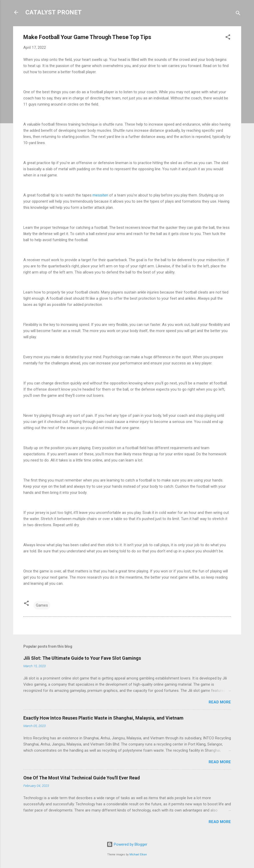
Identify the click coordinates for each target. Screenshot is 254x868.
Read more (220, 702)
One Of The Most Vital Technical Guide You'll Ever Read (82, 778)
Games (42, 605)
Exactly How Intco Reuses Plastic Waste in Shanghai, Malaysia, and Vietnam (103, 718)
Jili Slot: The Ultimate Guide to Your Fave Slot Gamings (82, 658)
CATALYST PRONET (54, 12)
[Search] (238, 14)
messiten (100, 195)
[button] (228, 38)
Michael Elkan (138, 855)
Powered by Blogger (127, 844)
